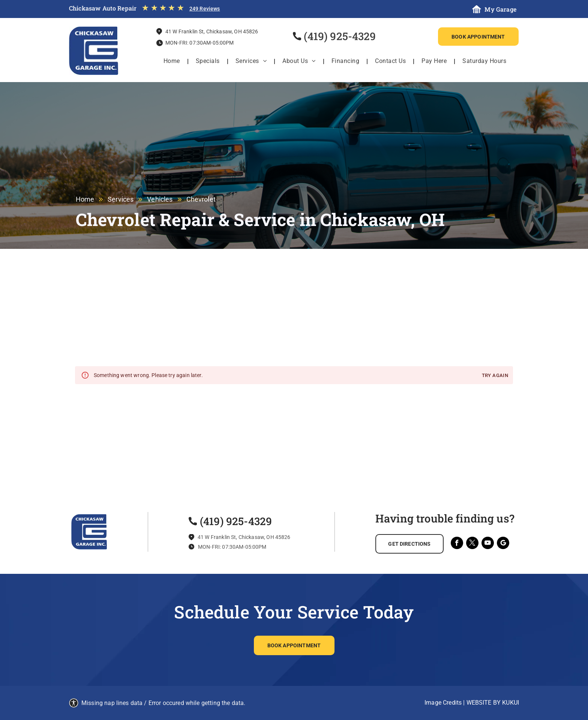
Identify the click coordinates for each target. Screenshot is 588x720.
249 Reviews (205, 9)
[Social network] (503, 544)
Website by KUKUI (493, 703)
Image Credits (443, 703)
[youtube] (488, 544)
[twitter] (472, 544)
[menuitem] (172, 61)
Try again (495, 376)
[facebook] (457, 544)
